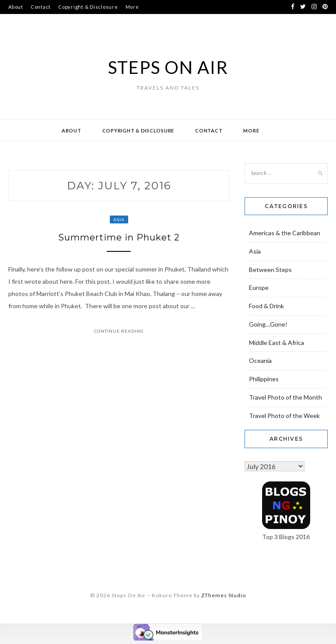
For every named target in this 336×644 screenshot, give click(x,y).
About (16, 7)
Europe (259, 287)
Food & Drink (266, 306)
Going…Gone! (268, 324)
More (132, 7)
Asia (119, 219)
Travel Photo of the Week (284, 416)
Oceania (260, 360)
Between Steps (270, 270)
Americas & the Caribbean (285, 233)
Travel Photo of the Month (285, 397)
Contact (41, 7)
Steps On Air (168, 67)
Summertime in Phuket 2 (119, 237)
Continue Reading (119, 331)
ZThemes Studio (224, 595)
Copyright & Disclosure (88, 7)
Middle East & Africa (276, 343)
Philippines (264, 379)
